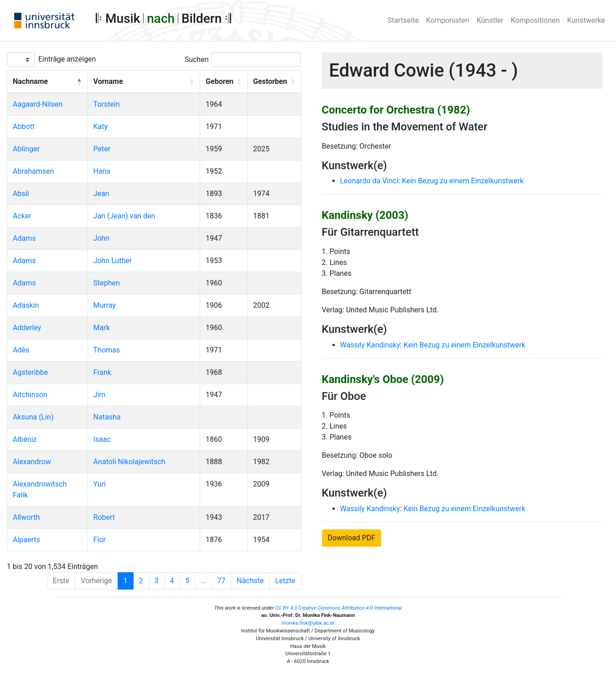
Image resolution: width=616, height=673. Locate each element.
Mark (102, 328)
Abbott (24, 127)
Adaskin (26, 305)
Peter (102, 149)
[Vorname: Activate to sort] (144, 82)
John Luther (113, 261)
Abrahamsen (33, 171)
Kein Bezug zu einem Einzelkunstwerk (463, 181)
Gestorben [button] (270, 81)
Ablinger (26, 149)
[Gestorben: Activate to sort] (274, 82)
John (102, 238)
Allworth (26, 517)
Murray (105, 305)
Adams (24, 238)
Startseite (403, 20)
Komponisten (448, 20)
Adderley (27, 328)
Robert (104, 517)
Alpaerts (26, 540)
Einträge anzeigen (67, 59)
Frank (102, 372)
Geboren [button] (220, 81)
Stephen (107, 283)
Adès (21, 350)
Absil (21, 194)
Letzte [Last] (285, 581)
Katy (101, 127)
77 (221, 581)
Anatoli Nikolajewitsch (129, 462)
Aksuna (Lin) (33, 417)
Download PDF (352, 538)
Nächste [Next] (250, 581)
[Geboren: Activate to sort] (224, 82)
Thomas (107, 350)
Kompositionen (535, 20)
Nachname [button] (30, 81)
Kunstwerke (586, 20)
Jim (100, 395)
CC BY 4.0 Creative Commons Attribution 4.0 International (339, 608)
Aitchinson (30, 395)
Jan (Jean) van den (124, 216)
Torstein (107, 104)
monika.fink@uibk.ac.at (308, 623)
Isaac (102, 439)
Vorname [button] (108, 81)
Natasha (107, 417)
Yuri (100, 484)
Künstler (490, 20)
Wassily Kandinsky (370, 345)
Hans (102, 171)
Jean (101, 194)
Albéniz (25, 439)
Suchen (197, 60)
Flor (100, 540)
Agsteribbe (30, 372)
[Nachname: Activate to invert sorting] (48, 82)
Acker (22, 216)
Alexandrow (32, 462)
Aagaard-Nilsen (38, 104)
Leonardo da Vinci (369, 181)
